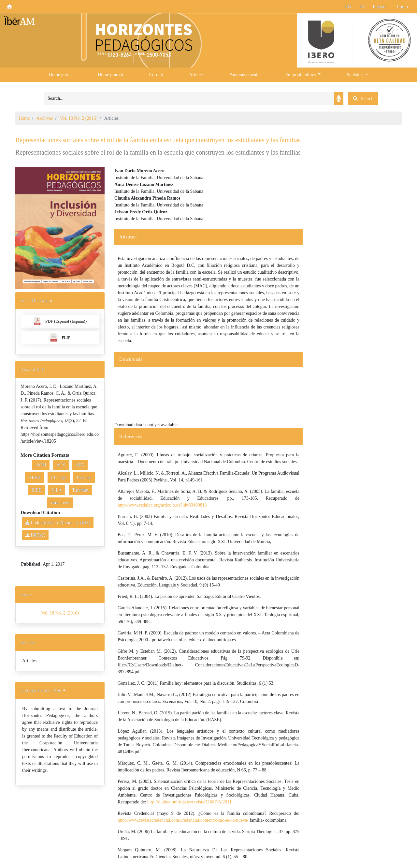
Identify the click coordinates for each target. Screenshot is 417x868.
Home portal (60, 75)
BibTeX (35, 535)
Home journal (110, 75)
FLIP (60, 337)
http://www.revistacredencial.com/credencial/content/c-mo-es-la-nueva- (183, 820)
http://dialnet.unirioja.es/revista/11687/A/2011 (189, 802)
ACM (41, 465)
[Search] (189, 99)
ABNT (35, 478)
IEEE (36, 490)
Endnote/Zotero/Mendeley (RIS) (58, 523)
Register (380, 7)
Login (403, 7)
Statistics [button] (355, 75)
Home (24, 118)
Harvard (84, 478)
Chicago (59, 478)
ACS (61, 465)
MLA (57, 490)
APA (80, 465)
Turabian (80, 490)
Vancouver (60, 503)
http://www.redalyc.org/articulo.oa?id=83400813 (162, 505)
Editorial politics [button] (301, 75)
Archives (45, 118)
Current (156, 75)
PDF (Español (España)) (60, 321)
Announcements (244, 75)
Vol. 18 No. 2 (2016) (79, 118)
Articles (196, 75)
